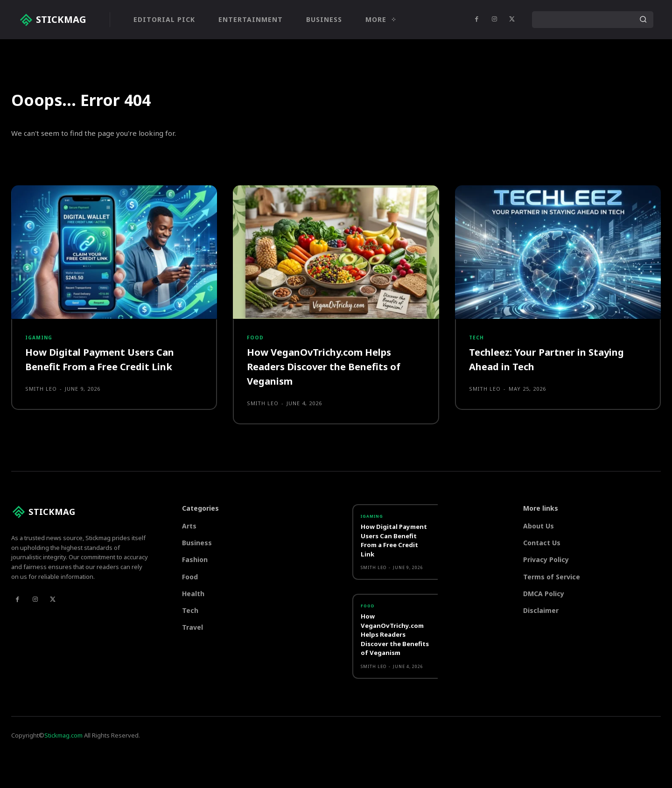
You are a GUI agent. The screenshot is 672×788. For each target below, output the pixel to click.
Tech (477, 383)
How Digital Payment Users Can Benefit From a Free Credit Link (108, 407)
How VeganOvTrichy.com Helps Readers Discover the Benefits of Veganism (331, 414)
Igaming (40, 383)
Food (255, 383)
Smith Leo (41, 437)
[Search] (643, 20)
